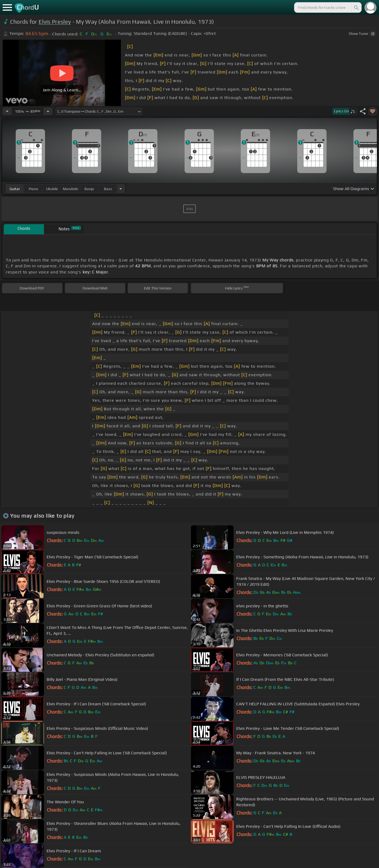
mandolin (71, 189)
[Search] (356, 7)
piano (33, 189)
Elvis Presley (55, 22)
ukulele (52, 189)
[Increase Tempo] (48, 111)
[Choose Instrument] (121, 189)
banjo (89, 189)
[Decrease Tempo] (7, 111)
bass (108, 189)
